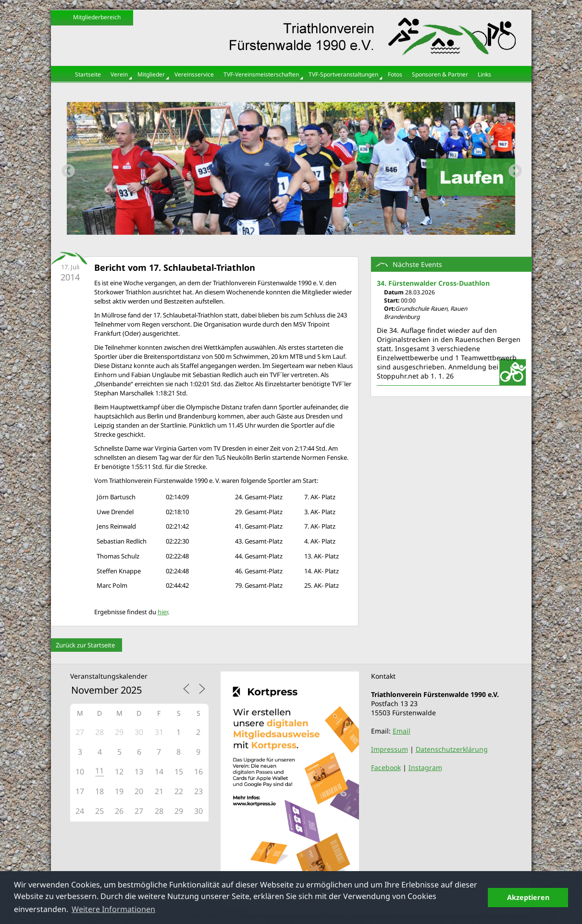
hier (163, 612)
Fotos (395, 74)
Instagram (425, 767)
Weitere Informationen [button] (113, 909)
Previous (65, 168)
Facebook (386, 767)
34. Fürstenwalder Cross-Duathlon (433, 283)
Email (402, 731)
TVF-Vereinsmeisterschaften (261, 74)
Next (512, 168)
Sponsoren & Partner (440, 74)
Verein (119, 74)
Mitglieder (151, 74)
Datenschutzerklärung (452, 749)
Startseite (88, 74)
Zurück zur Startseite (85, 645)
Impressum (390, 749)
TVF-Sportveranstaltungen (343, 74)
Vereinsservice (194, 74)
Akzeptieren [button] (528, 897)
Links (484, 74)
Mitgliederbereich (97, 17)
